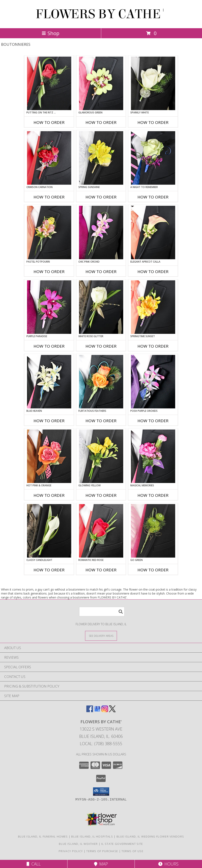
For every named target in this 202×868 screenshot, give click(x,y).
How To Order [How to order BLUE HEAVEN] (49, 421)
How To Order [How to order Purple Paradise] (49, 346)
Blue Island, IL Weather (78, 844)
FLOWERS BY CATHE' (101, 14)
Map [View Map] (101, 864)
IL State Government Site (122, 844)
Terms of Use (132, 851)
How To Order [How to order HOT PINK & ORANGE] (49, 495)
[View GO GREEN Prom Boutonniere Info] (153, 531)
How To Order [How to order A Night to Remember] (153, 197)
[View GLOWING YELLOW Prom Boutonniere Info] (101, 456)
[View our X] (112, 711)
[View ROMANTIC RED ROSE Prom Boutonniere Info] (101, 531)
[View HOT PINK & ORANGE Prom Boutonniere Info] (49, 456)
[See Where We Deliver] (101, 636)
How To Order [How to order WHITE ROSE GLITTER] (101, 346)
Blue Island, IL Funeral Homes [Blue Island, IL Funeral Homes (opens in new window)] (43, 836)
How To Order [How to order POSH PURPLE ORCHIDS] (153, 421)
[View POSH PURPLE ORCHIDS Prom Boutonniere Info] (153, 382)
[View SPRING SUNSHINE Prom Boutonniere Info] (101, 158)
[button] (101, 792)
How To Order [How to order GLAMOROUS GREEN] (101, 122)
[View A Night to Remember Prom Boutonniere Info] (153, 158)
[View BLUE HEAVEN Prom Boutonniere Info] (49, 382)
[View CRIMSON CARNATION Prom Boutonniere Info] (49, 158)
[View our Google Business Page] (97, 711)
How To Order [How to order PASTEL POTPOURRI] (49, 272)
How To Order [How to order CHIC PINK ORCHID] (101, 272)
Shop (50, 33)
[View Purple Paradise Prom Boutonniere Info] (49, 307)
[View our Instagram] (105, 711)
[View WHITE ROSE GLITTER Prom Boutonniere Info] (101, 307)
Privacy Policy (71, 851)
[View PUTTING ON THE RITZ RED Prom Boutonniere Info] (49, 83)
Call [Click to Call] (34, 864)
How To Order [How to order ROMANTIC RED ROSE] (101, 570)
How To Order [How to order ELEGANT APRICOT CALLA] (153, 272)
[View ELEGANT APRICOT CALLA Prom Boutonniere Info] (153, 233)
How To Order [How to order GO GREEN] (153, 570)
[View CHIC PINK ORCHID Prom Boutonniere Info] (101, 233)
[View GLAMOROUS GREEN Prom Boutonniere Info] (101, 83)
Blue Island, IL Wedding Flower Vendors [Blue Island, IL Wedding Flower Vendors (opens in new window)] (150, 836)
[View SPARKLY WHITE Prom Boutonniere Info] (153, 83)
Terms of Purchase (102, 851)
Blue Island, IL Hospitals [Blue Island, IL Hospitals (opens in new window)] (92, 836)
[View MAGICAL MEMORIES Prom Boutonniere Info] (153, 456)
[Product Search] (102, 612)
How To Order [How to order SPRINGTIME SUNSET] (153, 346)
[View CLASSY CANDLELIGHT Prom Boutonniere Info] (49, 531)
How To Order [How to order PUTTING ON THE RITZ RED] (49, 122)
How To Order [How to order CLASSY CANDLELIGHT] (49, 570)
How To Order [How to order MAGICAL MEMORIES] (153, 495)
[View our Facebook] (90, 711)
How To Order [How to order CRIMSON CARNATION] (49, 197)
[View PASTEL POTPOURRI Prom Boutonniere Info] (49, 233)
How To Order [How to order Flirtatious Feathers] (101, 421)
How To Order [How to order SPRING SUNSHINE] (101, 197)
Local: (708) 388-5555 (101, 744)
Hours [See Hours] (168, 864)
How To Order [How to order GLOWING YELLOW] (101, 495)
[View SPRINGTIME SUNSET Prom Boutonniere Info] (153, 307)
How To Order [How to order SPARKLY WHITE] (153, 122)
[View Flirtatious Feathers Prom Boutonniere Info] (101, 382)
